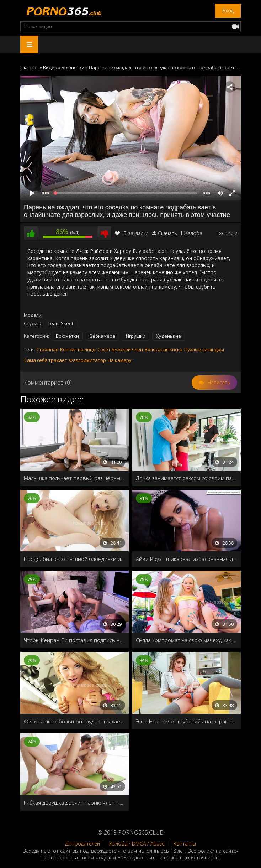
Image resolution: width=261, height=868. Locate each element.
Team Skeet (60, 323)
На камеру (120, 360)
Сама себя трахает (46, 360)
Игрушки (136, 336)
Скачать (167, 233)
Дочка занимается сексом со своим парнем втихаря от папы (187, 478)
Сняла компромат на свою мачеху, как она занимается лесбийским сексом (187, 640)
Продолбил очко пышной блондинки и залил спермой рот (74, 559)
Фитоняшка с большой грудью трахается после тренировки (74, 721)
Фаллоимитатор (87, 360)
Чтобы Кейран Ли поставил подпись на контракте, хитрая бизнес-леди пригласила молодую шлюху (74, 640)
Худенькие (169, 336)
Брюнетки (67, 336)
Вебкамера (102, 336)
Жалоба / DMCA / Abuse (137, 844)
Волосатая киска (164, 349)
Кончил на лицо (78, 349)
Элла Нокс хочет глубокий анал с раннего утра (187, 721)
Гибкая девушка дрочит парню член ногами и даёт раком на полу (74, 802)
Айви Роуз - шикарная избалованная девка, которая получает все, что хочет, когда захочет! (187, 559)
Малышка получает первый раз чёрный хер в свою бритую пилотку (74, 478)
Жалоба (193, 233)
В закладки (132, 233)
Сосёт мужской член (120, 349)
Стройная (47, 349)
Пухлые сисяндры (204, 349)
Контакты (185, 844)
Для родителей (82, 844)
